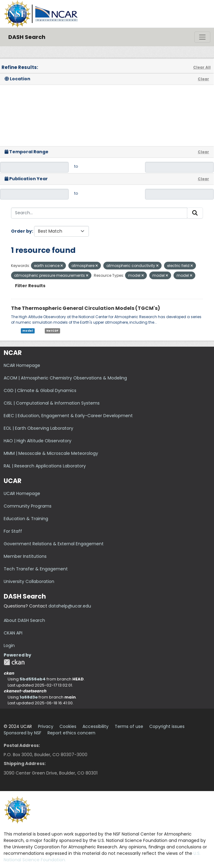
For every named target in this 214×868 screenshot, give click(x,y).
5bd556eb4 (33, 679)
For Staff (13, 531)
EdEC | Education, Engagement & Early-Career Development (68, 416)
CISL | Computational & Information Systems (52, 403)
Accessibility (96, 726)
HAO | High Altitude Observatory (38, 441)
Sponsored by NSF (23, 733)
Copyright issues (167, 726)
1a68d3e (29, 697)
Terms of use (129, 726)
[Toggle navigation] (202, 37)
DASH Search (27, 37)
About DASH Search (24, 620)
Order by (21, 231)
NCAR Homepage (22, 365)
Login (9, 645)
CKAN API (13, 633)
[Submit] (195, 213)
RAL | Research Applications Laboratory (45, 466)
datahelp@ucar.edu (70, 606)
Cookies (68, 726)
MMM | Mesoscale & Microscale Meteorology (51, 453)
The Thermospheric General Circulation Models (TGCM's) (86, 308)
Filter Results (30, 286)
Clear (203, 79)
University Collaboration (29, 581)
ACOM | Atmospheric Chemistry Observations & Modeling (65, 378)
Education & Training (26, 519)
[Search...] (99, 213)
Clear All (202, 67)
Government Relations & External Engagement (54, 544)
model (28, 331)
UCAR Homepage (22, 493)
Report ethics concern (71, 733)
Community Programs (28, 506)
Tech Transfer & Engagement (36, 569)
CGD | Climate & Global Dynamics (40, 390)
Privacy (46, 726)
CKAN (14, 662)
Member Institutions (25, 556)
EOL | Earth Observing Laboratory (38, 428)
